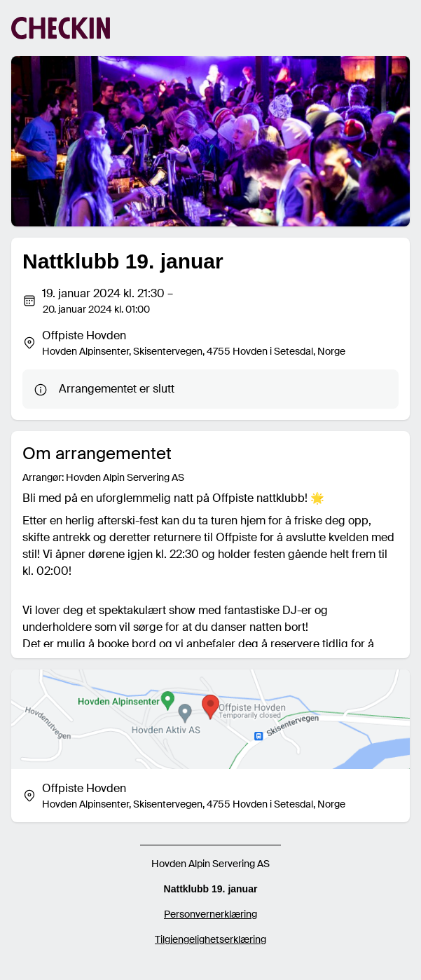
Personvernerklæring (210, 914)
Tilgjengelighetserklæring (210, 939)
